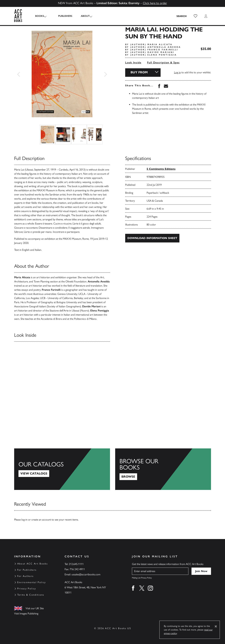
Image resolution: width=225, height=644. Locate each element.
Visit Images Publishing (26, 613)
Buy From (139, 72)
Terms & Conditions (31, 595)
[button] (195, 16)
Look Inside (133, 63)
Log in (177, 72)
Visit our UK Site (35, 608)
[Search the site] (182, 16)
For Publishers (27, 570)
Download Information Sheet (152, 238)
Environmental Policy (32, 582)
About (82, 16)
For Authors (25, 576)
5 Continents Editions (161, 169)
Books (40, 16)
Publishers (62, 16)
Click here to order (155, 3)
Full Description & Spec (163, 63)
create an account (41, 520)
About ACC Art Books (32, 564)
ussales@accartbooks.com (86, 574)
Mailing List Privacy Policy (142, 578)
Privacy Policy (27, 589)
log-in (24, 520)
